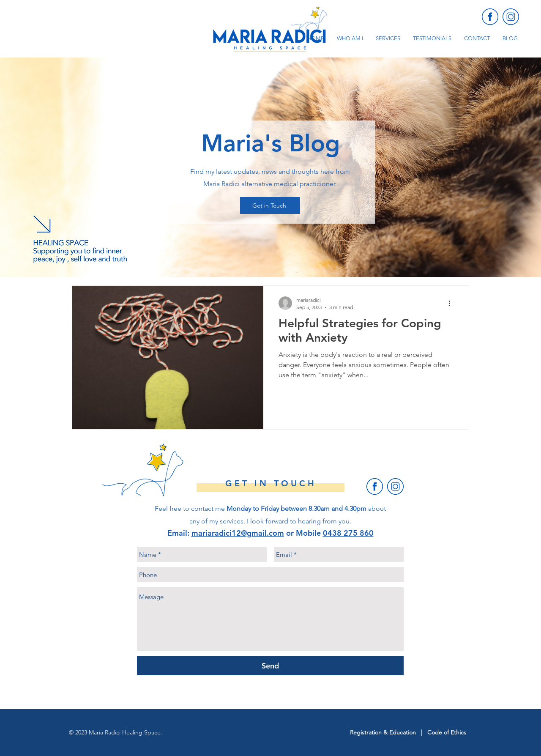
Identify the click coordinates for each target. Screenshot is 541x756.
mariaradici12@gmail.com (238, 533)
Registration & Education (384, 732)
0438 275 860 (348, 533)
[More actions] (452, 303)
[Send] (270, 666)
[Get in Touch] (270, 205)
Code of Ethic (445, 732)
